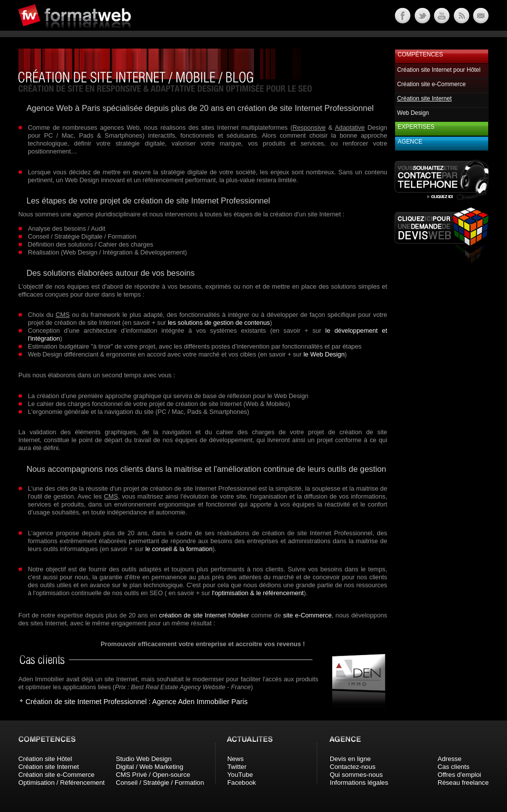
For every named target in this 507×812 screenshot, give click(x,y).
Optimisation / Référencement (61, 783)
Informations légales (359, 783)
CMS (62, 315)
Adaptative (350, 127)
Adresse (450, 759)
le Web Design (324, 354)
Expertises (416, 127)
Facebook (242, 783)
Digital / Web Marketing (150, 767)
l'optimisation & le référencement (258, 593)
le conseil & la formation (179, 549)
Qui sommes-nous (356, 775)
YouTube (240, 775)
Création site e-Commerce (431, 84)
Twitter (237, 767)
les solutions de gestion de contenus (219, 323)
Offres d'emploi (459, 775)
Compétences (420, 54)
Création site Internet (49, 767)
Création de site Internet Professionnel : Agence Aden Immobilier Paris (136, 702)
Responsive (309, 127)
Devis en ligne (350, 759)
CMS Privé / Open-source (153, 775)
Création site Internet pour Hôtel (439, 70)
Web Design (413, 113)
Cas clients (454, 767)
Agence (410, 142)
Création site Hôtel (45, 759)
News (235, 759)
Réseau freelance (463, 783)
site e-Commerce (307, 615)
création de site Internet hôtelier (204, 615)
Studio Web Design (144, 759)
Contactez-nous (353, 767)
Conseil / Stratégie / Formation (160, 783)
